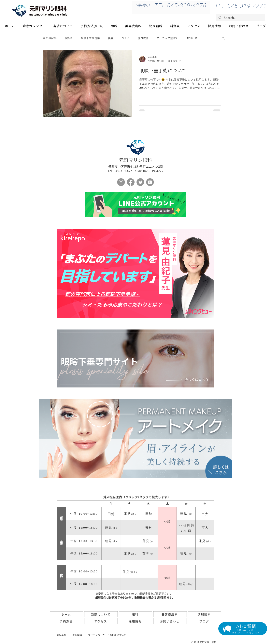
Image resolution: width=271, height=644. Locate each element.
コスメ (125, 38)
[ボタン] (135, 204)
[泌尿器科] (205, 614)
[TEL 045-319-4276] (181, 5)
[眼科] (135, 614)
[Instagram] (121, 182)
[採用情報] (135, 621)
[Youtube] (150, 182)
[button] (223, 39)
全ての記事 (50, 38)
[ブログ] (205, 621)
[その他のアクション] (220, 59)
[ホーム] (66, 614)
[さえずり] (140, 182)
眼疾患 (69, 38)
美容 (111, 38)
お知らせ (192, 38)
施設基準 (61, 635)
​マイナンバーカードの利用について (107, 635)
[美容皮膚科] (170, 614)
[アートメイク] (135, 439)
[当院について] (101, 614)
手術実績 (77, 635)
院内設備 (143, 38)
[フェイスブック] (131, 182)
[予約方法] (66, 621)
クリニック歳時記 (167, 38)
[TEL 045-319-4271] (241, 6)
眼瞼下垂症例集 (90, 38)
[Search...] (240, 18)
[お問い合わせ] (170, 621)
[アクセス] (101, 621)
